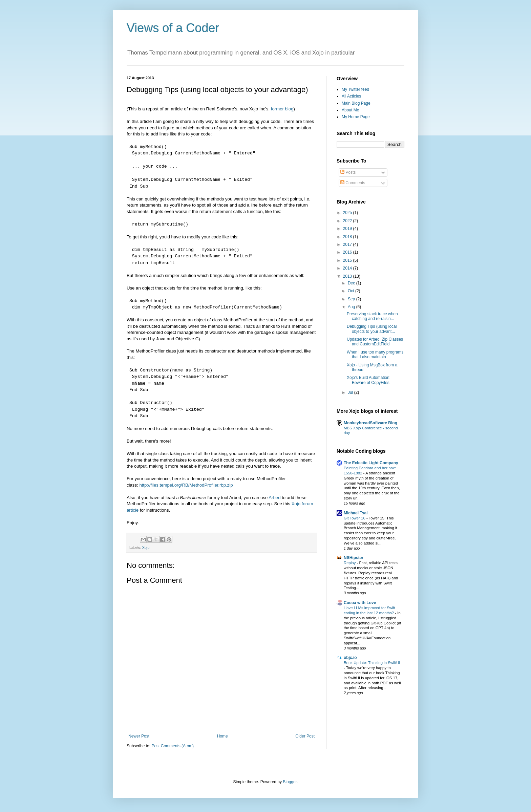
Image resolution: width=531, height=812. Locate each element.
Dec (352, 283)
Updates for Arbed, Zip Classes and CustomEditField (375, 342)
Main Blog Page (356, 103)
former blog (282, 109)
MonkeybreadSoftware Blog (370, 423)
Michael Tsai (356, 513)
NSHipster (354, 558)
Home (222, 736)
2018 (348, 237)
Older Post (305, 736)
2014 (348, 268)
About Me (350, 110)
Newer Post (139, 736)
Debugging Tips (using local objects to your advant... (372, 329)
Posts (348, 172)
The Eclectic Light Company (371, 463)
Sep (352, 299)
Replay (350, 563)
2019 (348, 229)
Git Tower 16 (355, 518)
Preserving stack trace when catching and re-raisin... (372, 316)
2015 (348, 260)
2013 (348, 276)
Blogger (290, 782)
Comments (353, 183)
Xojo (146, 548)
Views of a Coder (173, 28)
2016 (348, 252)
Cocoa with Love (360, 603)
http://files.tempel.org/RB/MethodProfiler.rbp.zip (186, 485)
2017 (348, 244)
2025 (348, 213)
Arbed (274, 498)
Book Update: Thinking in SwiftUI (372, 663)
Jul (351, 392)
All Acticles (351, 96)
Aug (352, 307)
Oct (352, 291)
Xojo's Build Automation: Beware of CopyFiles (369, 380)
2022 (348, 221)
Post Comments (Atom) (173, 746)
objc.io (350, 658)
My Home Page (356, 117)
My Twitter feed (355, 89)
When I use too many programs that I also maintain (375, 355)
